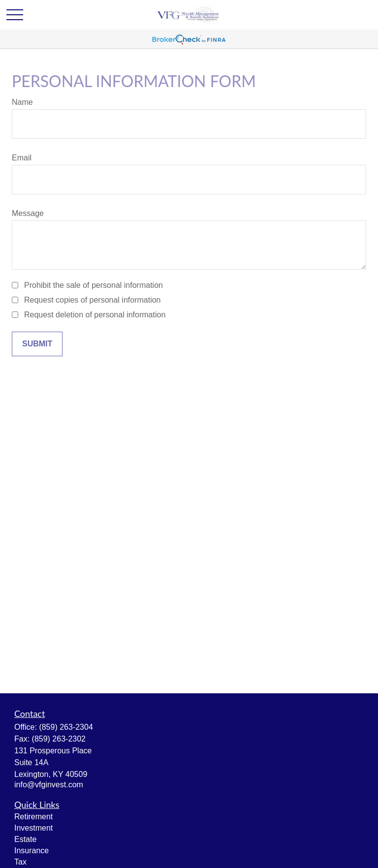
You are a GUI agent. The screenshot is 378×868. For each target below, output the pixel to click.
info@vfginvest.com (49, 785)
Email (22, 158)
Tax (20, 862)
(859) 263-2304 (66, 727)
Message (28, 213)
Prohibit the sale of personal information (94, 285)
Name (22, 102)
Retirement (33, 817)
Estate (25, 839)
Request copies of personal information (93, 300)
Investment (33, 828)
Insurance (31, 851)
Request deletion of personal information (95, 315)
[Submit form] (37, 344)
